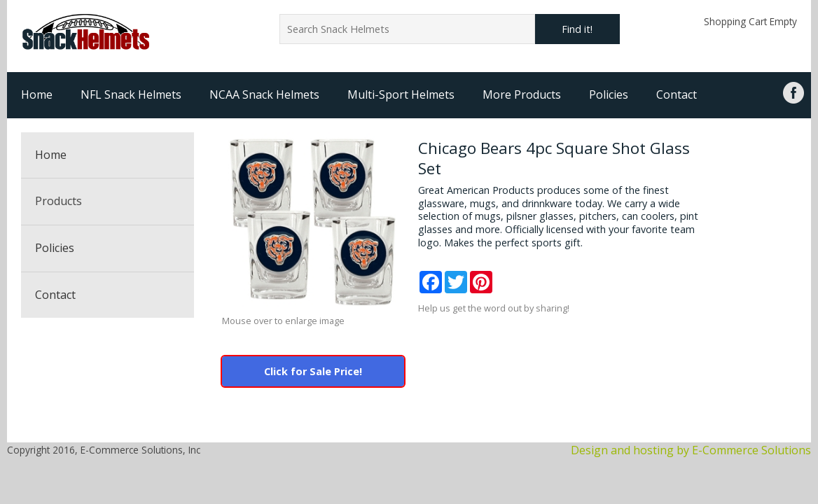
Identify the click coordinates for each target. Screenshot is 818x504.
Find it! (577, 29)
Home (37, 94)
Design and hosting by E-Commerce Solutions (691, 450)
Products (58, 201)
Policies (609, 94)
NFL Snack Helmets (131, 94)
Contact (677, 94)
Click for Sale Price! (313, 371)
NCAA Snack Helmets (264, 94)
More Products (522, 94)
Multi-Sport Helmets (401, 94)
